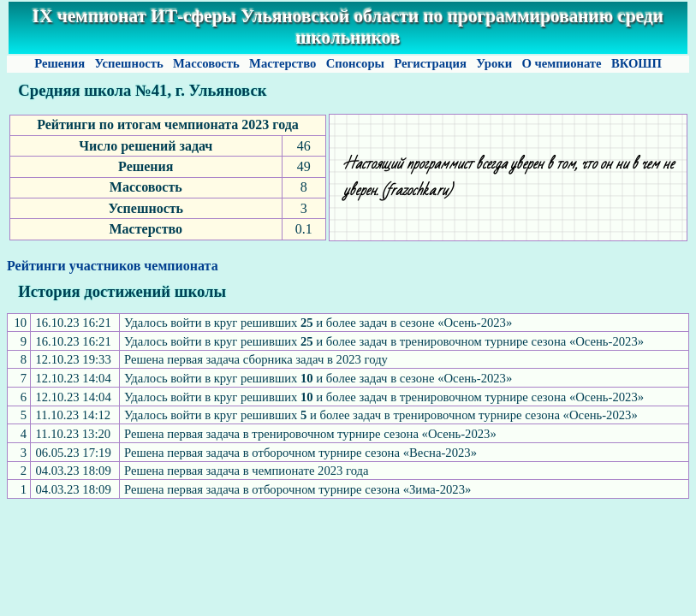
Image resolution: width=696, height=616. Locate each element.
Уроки (494, 63)
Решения (59, 63)
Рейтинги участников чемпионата (113, 266)
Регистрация (431, 63)
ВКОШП (636, 63)
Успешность (129, 63)
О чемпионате (562, 63)
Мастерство (283, 63)
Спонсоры (355, 63)
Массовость (206, 63)
